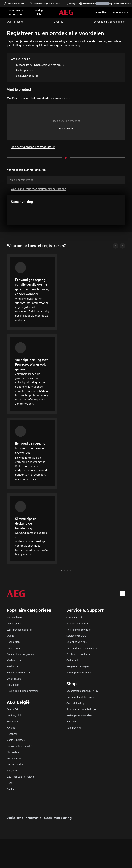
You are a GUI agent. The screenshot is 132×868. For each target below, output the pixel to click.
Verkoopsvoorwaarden (79, 715)
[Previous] (116, 246)
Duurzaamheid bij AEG (20, 746)
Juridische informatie (24, 818)
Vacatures (12, 770)
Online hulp (73, 660)
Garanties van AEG (77, 642)
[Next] (122, 246)
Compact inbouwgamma (20, 654)
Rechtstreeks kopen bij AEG (82, 691)
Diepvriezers (14, 678)
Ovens (10, 636)
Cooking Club (14, 715)
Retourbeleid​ (74, 727)
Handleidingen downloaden (82, 648)
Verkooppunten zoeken (79, 672)
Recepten (12, 734)
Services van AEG (76, 636)
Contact (11, 789)
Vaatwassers (14, 660)
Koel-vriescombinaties (19, 672)
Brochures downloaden (79, 654)
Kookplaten (13, 642)
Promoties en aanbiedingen (82, 709)
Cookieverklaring (58, 818)
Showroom (13, 721)
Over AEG (12, 709)
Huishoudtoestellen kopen (81, 697)
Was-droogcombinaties (20, 629)
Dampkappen (14, 648)
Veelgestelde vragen (78, 666)
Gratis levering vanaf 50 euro (45, 3)
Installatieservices (14, 3)
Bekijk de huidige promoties (23, 691)
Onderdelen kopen (77, 703)
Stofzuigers (13, 685)
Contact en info (75, 617)
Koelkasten (13, 666)
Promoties (121, 3)
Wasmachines (14, 617)
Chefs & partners (16, 740)
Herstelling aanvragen (79, 629)
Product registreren (77, 623)
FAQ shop (72, 721)
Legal (10, 783)
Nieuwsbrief (14, 752)
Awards (11, 727)
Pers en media (15, 764)
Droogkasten (14, 623)
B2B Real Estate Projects (21, 777)
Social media (14, 758)
